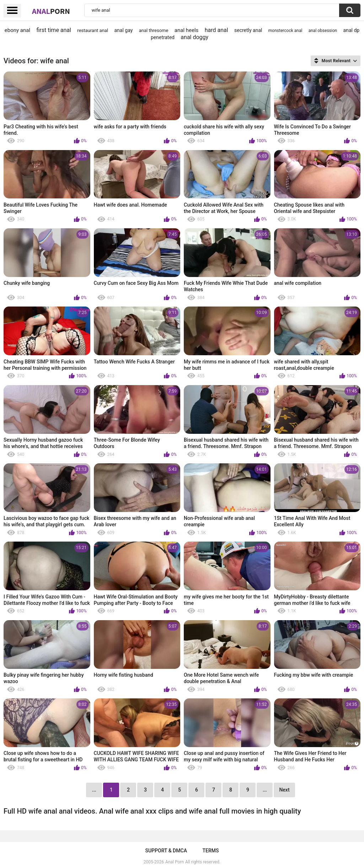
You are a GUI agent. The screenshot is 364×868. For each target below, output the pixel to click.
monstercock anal (285, 31)
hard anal (216, 30)
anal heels (187, 30)
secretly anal (248, 30)
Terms (211, 851)
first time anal (54, 30)
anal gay (123, 30)
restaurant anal (93, 30)
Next (284, 790)
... (265, 790)
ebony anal (17, 30)
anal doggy (194, 37)
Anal (51, 11)
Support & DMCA (166, 851)
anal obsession (323, 31)
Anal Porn (175, 862)
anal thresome (154, 30)
